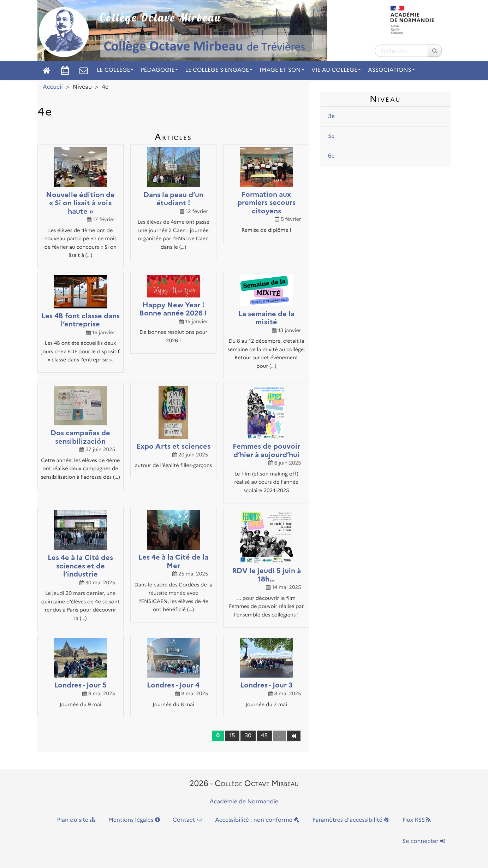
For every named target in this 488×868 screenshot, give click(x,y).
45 (264, 736)
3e (331, 116)
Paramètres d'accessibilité (351, 820)
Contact (188, 820)
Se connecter (424, 841)
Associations (391, 70)
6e (331, 156)
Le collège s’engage (219, 70)
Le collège (115, 70)
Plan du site (76, 820)
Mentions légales (134, 820)
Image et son (282, 70)
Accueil (53, 87)
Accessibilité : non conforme (257, 820)
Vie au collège (336, 70)
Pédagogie (159, 70)
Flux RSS (416, 820)
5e (331, 136)
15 (232, 736)
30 (248, 736)
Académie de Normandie (244, 802)
